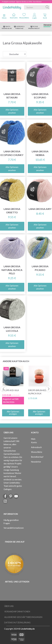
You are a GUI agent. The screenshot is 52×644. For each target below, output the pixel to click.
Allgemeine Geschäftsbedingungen (23, 617)
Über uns (9, 606)
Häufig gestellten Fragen (11, 522)
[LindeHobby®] (12, 7)
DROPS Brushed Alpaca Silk (37, 392)
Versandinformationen (12, 528)
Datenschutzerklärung (17, 623)
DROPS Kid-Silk (11, 390)
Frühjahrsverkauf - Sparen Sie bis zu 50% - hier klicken (22, 2)
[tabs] (45, 17)
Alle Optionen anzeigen (13, 413)
